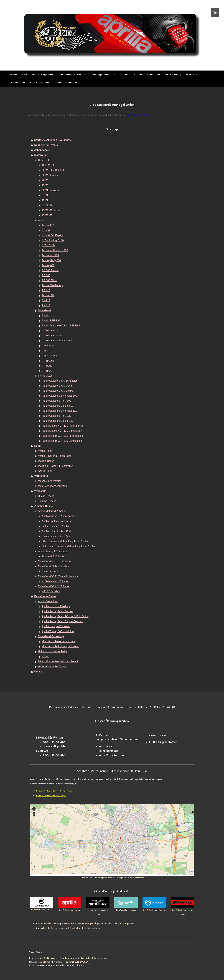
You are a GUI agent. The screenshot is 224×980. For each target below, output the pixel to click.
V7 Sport (47, 371)
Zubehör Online (20, 83)
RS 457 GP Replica (53, 235)
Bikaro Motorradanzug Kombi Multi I (58, 662)
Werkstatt (193, 75)
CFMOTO (43, 160)
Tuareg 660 (48, 265)
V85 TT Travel (50, 356)
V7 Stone (47, 366)
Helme (45, 656)
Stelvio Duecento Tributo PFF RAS (61, 326)
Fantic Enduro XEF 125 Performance (62, 436)
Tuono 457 (48, 225)
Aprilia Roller (45, 471)
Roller (138, 75)
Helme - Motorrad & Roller (53, 651)
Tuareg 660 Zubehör (53, 556)
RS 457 (46, 230)
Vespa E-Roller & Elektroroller (55, 456)
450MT (46, 185)
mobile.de (154, 75)
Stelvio (46, 316)
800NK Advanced (51, 190)
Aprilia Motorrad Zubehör (52, 511)
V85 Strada (48, 346)
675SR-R (47, 205)
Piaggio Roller (46, 461)
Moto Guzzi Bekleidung (51, 636)
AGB (46, 958)
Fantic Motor (45, 376)
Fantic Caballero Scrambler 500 (59, 396)
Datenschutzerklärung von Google (51, 796)
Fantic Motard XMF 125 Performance (62, 426)
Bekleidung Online (49, 83)
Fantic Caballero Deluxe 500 (58, 406)
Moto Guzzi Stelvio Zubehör (53, 566)
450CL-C (47, 215)
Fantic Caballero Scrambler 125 (59, 411)
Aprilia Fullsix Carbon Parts (57, 531)
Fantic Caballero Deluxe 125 (58, 421)
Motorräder (121, 75)
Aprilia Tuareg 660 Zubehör (53, 551)
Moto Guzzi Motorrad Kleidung (59, 641)
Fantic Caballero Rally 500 (56, 401)
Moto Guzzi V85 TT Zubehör (54, 586)
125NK (46, 200)
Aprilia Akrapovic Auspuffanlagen (60, 516)
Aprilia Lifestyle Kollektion (56, 626)
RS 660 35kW (50, 280)
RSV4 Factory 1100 (53, 240)
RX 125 (46, 305)
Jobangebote (100, 75)
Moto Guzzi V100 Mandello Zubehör (58, 576)
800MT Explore (50, 175)
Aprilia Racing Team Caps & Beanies (62, 621)
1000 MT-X (48, 165)
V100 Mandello (50, 331)
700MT (46, 180)
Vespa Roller (45, 451)
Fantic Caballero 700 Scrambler (59, 381)
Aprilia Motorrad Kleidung (56, 606)
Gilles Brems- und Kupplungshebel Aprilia (65, 541)
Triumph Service (47, 501)
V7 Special (48, 361)
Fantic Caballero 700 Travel (57, 386)
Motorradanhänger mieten (52, 486)
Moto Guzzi (44, 311)
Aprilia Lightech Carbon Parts (58, 521)
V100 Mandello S (51, 336)
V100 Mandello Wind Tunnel (57, 341)
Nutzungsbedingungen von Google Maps (54, 791)
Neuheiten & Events (72, 75)
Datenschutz (101, 958)
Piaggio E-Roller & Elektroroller (55, 466)
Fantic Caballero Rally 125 (56, 416)
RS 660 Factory (50, 270)
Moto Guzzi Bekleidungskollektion (60, 646)
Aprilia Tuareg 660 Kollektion (58, 631)
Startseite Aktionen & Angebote (32, 75)
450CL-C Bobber (51, 210)
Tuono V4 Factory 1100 (55, 250)
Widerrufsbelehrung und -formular (71, 958)
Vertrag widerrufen (77, 962)
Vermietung (173, 75)
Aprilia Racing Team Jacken (57, 611)
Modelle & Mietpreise (50, 481)
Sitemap (57, 962)
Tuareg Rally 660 (51, 260)
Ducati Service (46, 496)
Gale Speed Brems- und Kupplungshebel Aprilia (68, 546)
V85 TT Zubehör (51, 591)
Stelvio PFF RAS (51, 321)
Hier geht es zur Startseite (141, 115)
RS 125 (46, 290)
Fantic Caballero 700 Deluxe (58, 391)
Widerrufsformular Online (52, 667)
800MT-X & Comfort (53, 170)
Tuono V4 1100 (50, 255)
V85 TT (46, 351)
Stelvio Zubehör (51, 571)
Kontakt (72, 83)
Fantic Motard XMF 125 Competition (62, 431)
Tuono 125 (48, 295)
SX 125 (46, 300)
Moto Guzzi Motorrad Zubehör (55, 561)
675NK (46, 195)
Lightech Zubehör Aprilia (55, 526)
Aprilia (41, 220)
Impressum (35, 958)
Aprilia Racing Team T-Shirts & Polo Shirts (65, 616)
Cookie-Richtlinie (40, 962)
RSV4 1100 (48, 245)
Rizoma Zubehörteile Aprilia (57, 536)
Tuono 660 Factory (52, 285)
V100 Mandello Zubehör (55, 581)
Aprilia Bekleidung (48, 601)
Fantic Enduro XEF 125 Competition (62, 441)
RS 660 (46, 275)
